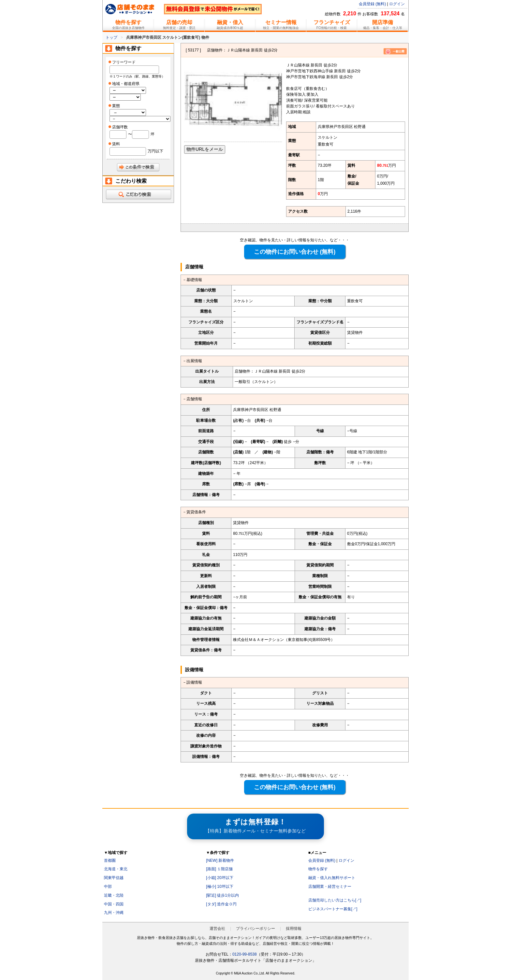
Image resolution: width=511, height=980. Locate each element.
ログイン (397, 4)
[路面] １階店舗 (219, 869)
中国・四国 (114, 904)
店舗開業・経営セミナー (330, 887)
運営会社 (217, 929)
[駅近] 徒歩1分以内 (222, 895)
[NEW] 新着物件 (220, 860)
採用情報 (294, 929)
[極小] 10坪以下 (219, 887)
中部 (108, 887)
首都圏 (110, 860)
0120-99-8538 (245, 954)
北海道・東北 (116, 869)
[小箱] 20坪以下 (219, 878)
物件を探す (318, 869)
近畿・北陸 (114, 895)
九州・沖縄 (114, 913)
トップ (111, 37)
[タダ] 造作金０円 (221, 904)
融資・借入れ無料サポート (332, 878)
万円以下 (155, 151)
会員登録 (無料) (372, 4)
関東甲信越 (114, 878)
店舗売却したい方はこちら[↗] (335, 900)
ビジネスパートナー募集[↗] (333, 909)
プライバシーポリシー (255, 929)
